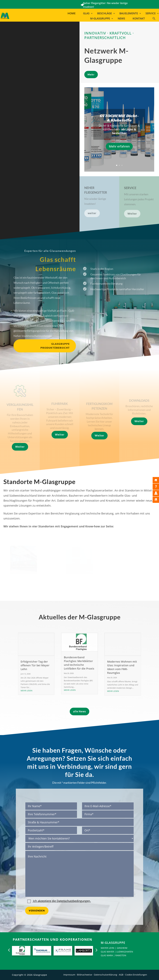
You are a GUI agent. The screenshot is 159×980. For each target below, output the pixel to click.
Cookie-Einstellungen (136, 975)
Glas (86, 13)
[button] (155, 19)
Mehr (91, 74)
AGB (121, 975)
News (121, 19)
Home (72, 13)
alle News (79, 711)
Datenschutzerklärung (106, 975)
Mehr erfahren (119, 146)
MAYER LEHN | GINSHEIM (114, 948)
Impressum (69, 975)
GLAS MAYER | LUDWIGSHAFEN (117, 952)
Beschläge (104, 13)
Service (151, 13)
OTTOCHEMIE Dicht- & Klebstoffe (119, 118)
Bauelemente (129, 13)
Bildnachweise (85, 975)
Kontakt (139, 19)
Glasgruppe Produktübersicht (55, 346)
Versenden (37, 911)
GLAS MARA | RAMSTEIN (114, 955)
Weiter (20, 447)
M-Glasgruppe (100, 19)
